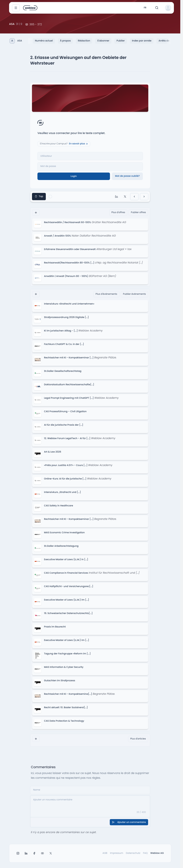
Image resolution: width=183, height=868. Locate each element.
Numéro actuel (44, 41)
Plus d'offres (118, 212)
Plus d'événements (106, 294)
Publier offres (138, 212)
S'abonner (103, 41)
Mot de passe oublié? (127, 176)
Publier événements (134, 294)
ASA (16, 41)
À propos (65, 41)
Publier (121, 41)
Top (39, 196)
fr (145, 8)
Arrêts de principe (169, 41)
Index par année (142, 41)
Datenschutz (133, 853)
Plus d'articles (138, 739)
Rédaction (84, 41)
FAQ (145, 853)
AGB (105, 853)
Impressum (116, 853)
